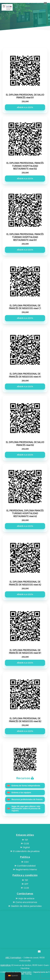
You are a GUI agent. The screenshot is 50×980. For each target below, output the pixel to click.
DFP (25, 884)
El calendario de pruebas (25, 851)
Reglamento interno (25, 869)
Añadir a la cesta (25, 107)
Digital (25, 847)
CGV (25, 862)
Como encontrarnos (25, 902)
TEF (25, 840)
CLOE (25, 844)
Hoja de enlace (25, 898)
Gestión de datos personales (25, 906)
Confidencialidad (25, 866)
